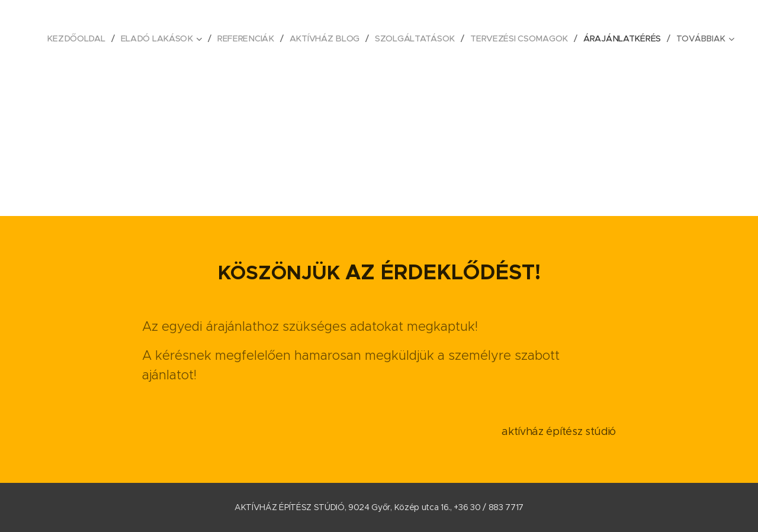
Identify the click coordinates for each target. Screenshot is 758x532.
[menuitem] (82, 38)
